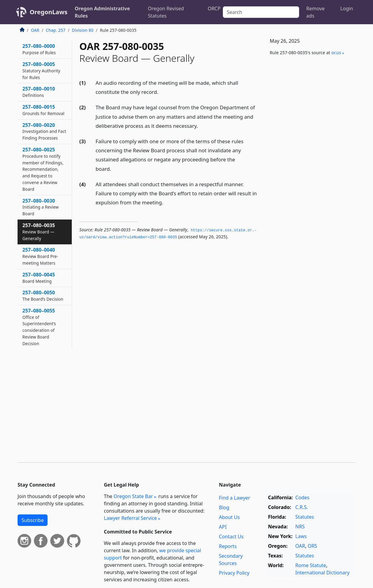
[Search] (261, 12)
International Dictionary (322, 573)
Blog (224, 507)
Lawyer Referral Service (130, 518)
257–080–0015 (43, 110)
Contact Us (231, 537)
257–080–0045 (39, 278)
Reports (228, 546)
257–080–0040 (40, 256)
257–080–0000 (39, 49)
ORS (312, 546)
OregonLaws (49, 12)
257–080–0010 (39, 92)
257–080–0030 (41, 207)
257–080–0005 (41, 71)
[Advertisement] (310, 161)
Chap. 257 (56, 30)
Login (347, 8)
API (223, 527)
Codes (302, 497)
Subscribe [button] (33, 520)
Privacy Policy (234, 573)
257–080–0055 (39, 327)
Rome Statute (311, 565)
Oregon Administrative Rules (102, 12)
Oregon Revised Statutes (166, 12)
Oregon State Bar (133, 496)
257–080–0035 (39, 232)
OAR (35, 30)
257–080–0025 (43, 169)
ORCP (214, 8)
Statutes (305, 517)
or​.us (336, 53)
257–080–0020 (44, 131)
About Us (229, 517)
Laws (301, 536)
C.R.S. (302, 507)
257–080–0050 (43, 296)
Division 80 (83, 30)
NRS (300, 527)
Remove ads (315, 12)
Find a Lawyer (234, 498)
